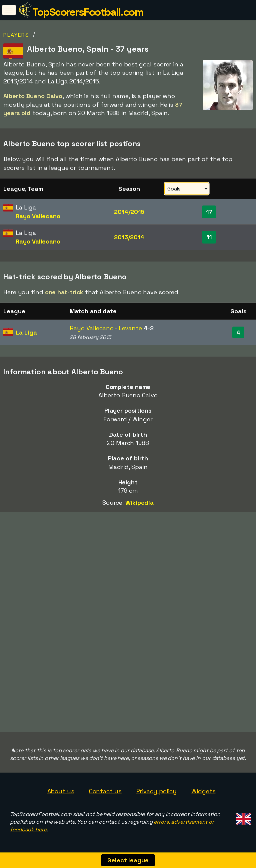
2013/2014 (129, 237)
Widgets (203, 791)
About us (61, 791)
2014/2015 (129, 212)
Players (16, 35)
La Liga (26, 332)
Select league (128, 860)
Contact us (105, 791)
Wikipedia (139, 503)
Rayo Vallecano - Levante (106, 328)
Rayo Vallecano (38, 216)
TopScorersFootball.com (88, 12)
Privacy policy (157, 791)
